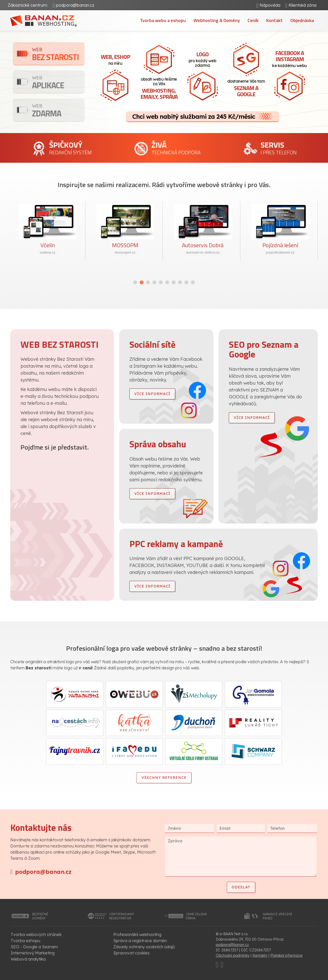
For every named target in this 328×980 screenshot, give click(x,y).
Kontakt (274, 20)
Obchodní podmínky (233, 955)
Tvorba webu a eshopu (163, 20)
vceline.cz (48, 252)
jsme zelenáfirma (196, 916)
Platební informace (286, 955)
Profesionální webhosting (137, 934)
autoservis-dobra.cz (203, 252)
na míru (115, 59)
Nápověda (270, 5)
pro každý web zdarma (202, 59)
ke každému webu (290, 58)
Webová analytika (28, 959)
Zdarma (58, 111)
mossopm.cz (125, 252)
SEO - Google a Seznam (34, 947)
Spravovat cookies (131, 953)
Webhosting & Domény (217, 20)
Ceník (253, 20)
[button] (135, 282)
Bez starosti (58, 55)
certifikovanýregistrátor (122, 916)
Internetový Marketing (33, 953)
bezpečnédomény (40, 916)
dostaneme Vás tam (246, 89)
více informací (152, 394)
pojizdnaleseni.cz (280, 252)
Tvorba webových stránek (36, 934)
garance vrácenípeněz (277, 916)
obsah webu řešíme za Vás (159, 89)
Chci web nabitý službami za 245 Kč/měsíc (194, 116)
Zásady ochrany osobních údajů (144, 947)
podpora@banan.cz (75, 5)
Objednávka (302, 20)
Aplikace (58, 83)
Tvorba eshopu (25, 941)
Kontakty (260, 955)
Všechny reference (164, 778)
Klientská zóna (303, 5)
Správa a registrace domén (140, 941)
